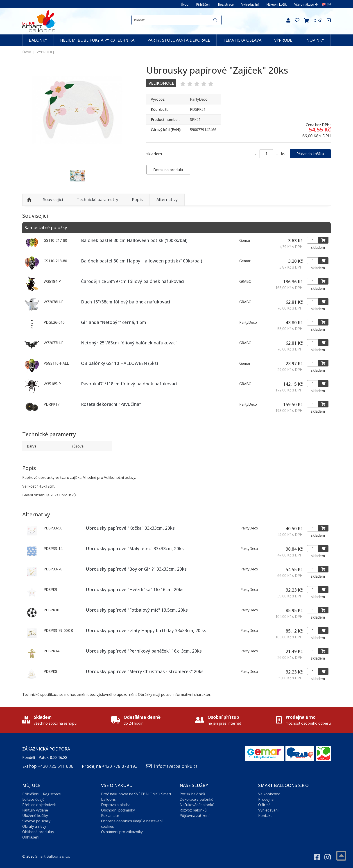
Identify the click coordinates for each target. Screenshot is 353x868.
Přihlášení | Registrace (42, 794)
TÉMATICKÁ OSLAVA (242, 40)
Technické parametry (97, 199)
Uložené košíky (35, 816)
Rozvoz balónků (193, 810)
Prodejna (266, 799)
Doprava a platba (116, 805)
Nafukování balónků (197, 805)
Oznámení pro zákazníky (122, 832)
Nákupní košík (276, 4)
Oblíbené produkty (38, 832)
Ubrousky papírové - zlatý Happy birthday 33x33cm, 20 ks (146, 630)
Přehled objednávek (39, 805)
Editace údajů (33, 799)
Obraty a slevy (34, 826)
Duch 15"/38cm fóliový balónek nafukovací (126, 302)
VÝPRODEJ (284, 40)
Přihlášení (203, 4)
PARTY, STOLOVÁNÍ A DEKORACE (179, 40)
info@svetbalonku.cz (176, 766)
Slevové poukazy (36, 821)
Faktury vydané (35, 810)
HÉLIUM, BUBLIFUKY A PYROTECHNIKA (97, 40)
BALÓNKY (38, 40)
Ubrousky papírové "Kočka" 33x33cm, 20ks (130, 528)
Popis (137, 199)
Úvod (185, 4)
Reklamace (110, 816)
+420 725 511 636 (56, 766)
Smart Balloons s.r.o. (53, 856)
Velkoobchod (269, 794)
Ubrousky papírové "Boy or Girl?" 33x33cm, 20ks (136, 569)
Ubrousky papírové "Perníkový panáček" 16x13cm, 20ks (144, 651)
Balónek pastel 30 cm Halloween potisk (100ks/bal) (134, 240)
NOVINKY (315, 40)
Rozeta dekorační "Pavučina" (111, 404)
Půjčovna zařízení (195, 816)
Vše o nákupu (306, 4)
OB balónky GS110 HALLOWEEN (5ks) (120, 363)
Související (53, 199)
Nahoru (29, 200)
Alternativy (167, 199)
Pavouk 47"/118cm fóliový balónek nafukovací (129, 384)
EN (326, 4)
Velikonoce (161, 83)
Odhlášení (31, 837)
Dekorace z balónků (197, 799)
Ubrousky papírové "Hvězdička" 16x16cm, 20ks (135, 589)
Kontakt (265, 816)
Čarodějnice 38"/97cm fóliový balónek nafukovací (133, 281)
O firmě (264, 805)
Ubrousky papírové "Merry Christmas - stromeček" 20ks (145, 671)
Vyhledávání (250, 4)
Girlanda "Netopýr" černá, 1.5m (114, 322)
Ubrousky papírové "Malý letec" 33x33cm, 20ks (135, 548)
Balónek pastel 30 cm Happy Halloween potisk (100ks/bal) (142, 261)
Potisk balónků (192, 794)
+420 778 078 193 (120, 766)
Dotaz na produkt (168, 170)
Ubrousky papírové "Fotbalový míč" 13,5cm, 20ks (137, 610)
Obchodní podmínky (118, 810)
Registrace (226, 4)
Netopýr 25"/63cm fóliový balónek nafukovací (129, 343)
